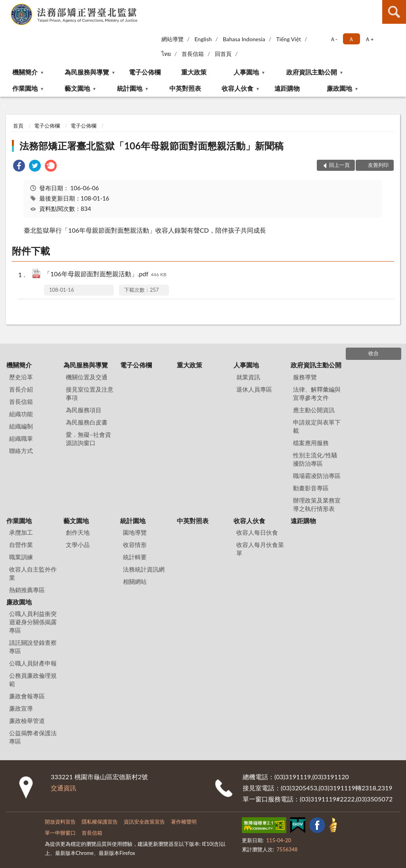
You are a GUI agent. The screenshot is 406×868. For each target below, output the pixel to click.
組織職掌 (21, 438)
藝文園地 (77, 88)
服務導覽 (305, 377)
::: (6, 6)
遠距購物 (287, 88)
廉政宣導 (21, 708)
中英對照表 (185, 88)
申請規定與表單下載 (317, 426)
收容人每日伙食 (257, 532)
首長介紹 (21, 389)
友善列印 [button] (378, 165)
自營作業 (21, 545)
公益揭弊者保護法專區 (33, 737)
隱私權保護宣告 (100, 822)
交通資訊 (63, 788)
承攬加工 (21, 532)
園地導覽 (135, 532)
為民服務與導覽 (87, 72)
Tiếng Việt (288, 39)
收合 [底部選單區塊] (373, 353)
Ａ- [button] (334, 39)
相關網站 (135, 581)
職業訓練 (21, 557)
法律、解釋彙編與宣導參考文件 (317, 393)
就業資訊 (248, 377)
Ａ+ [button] (369, 39)
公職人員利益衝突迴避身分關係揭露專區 (33, 622)
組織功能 (21, 414)
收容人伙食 (237, 88)
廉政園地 (339, 88)
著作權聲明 (184, 822)
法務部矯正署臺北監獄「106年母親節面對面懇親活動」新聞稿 (151, 146)
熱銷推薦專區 (27, 590)
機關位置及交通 (87, 377)
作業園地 (25, 88)
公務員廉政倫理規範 (33, 680)
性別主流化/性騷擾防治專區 (315, 459)
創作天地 (78, 532)
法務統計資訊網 (144, 569)
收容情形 (135, 545)
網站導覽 (172, 39)
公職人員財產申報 (33, 663)
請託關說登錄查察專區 (33, 647)
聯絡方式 (21, 451)
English (203, 39)
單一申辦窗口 (60, 833)
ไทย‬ (166, 54)
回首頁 (223, 54)
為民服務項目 (84, 410)
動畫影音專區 (311, 488)
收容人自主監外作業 (33, 573)
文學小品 (78, 545)
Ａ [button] (351, 39)
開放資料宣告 (60, 822)
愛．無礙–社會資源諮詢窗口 (88, 439)
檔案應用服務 (311, 443)
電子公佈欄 (145, 72)
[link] (19, 167)
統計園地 (130, 88)
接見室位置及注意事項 (90, 393)
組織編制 (21, 426)
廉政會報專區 (27, 696)
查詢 (394, 12)
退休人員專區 (254, 389)
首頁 (18, 126)
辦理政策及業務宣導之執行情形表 (317, 504)
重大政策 (194, 72)
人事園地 (246, 72)
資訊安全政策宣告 (144, 822)
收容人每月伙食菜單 (260, 549)
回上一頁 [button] (339, 165)
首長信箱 (193, 54)
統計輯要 (135, 557)
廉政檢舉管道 (27, 721)
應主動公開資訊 (314, 410)
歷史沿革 (21, 377)
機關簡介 (25, 72)
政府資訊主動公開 (312, 72)
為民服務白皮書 (87, 422)
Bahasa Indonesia (244, 39)
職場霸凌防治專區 (317, 476)
